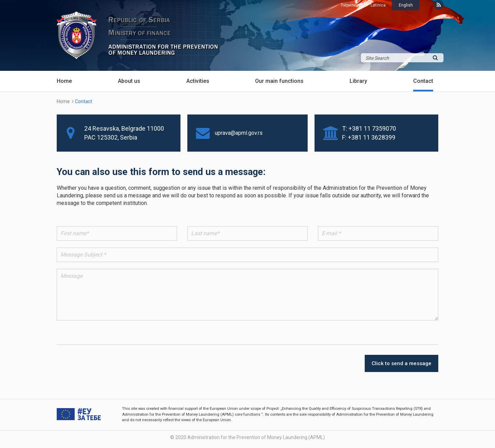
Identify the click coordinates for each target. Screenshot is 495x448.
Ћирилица (351, 5)
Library (358, 81)
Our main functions (279, 81)
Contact (423, 81)
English (406, 5)
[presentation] (329, 364)
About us (129, 81)
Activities (198, 81)
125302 (107, 137)
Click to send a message (401, 363)
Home (64, 81)
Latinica (378, 5)
